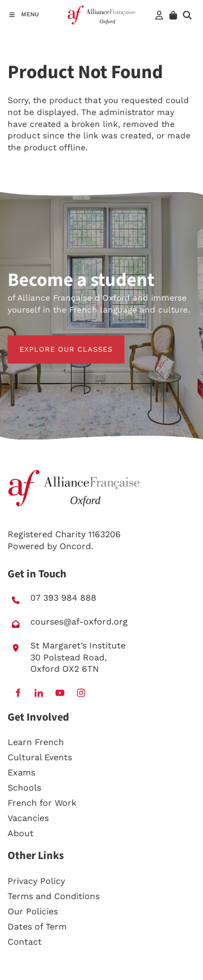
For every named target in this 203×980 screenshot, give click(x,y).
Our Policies (33, 911)
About (21, 833)
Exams (21, 772)
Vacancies (28, 818)
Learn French (36, 742)
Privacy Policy (36, 881)
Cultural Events (40, 757)
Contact (25, 942)
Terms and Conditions (54, 896)
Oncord (75, 546)
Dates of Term (37, 927)
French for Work (42, 803)
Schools (24, 788)
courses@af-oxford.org (79, 622)
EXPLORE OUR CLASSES (54, 341)
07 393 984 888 (63, 598)
